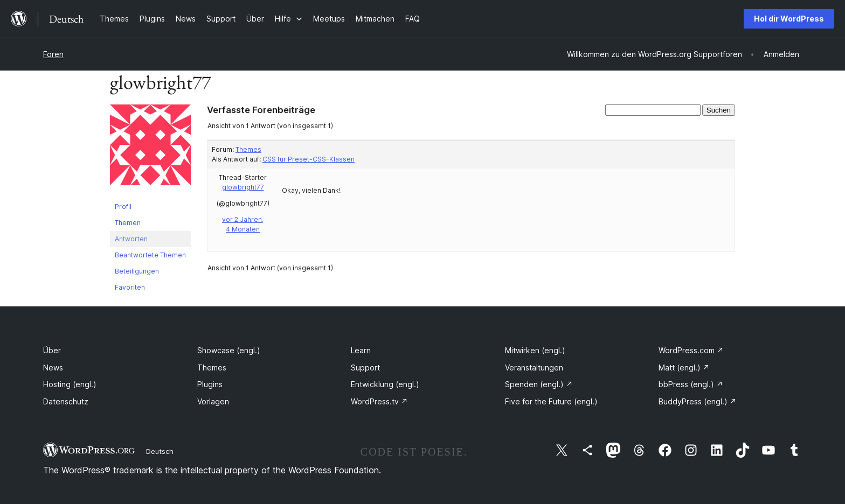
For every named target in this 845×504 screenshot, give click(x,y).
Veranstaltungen (534, 367)
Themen (128, 223)
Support (365, 367)
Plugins (210, 384)
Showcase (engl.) (229, 350)
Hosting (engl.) (70, 384)
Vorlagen (213, 401)
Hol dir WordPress (789, 19)
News (53, 367)
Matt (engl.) (684, 367)
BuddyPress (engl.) (698, 401)
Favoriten (130, 287)
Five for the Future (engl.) (551, 401)
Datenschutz (66, 401)
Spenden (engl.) (539, 384)
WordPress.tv (379, 401)
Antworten (131, 239)
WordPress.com (691, 350)
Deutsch (160, 451)
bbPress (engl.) (691, 384)
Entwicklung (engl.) (385, 384)
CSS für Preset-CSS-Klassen (309, 159)
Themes (248, 149)
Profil (123, 206)
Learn (361, 350)
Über (52, 350)
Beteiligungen (137, 271)
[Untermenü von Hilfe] (289, 19)
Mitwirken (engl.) (535, 350)
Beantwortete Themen (150, 255)
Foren (53, 54)
